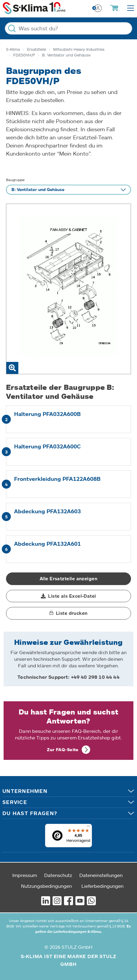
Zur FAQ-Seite (63, 749)
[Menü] (88, 827)
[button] (68, 596)
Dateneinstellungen (101, 875)
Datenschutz (58, 875)
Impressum (25, 875)
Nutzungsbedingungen (46, 886)
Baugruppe (15, 180)
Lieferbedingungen (102, 886)
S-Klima (13, 49)
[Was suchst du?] (68, 28)
